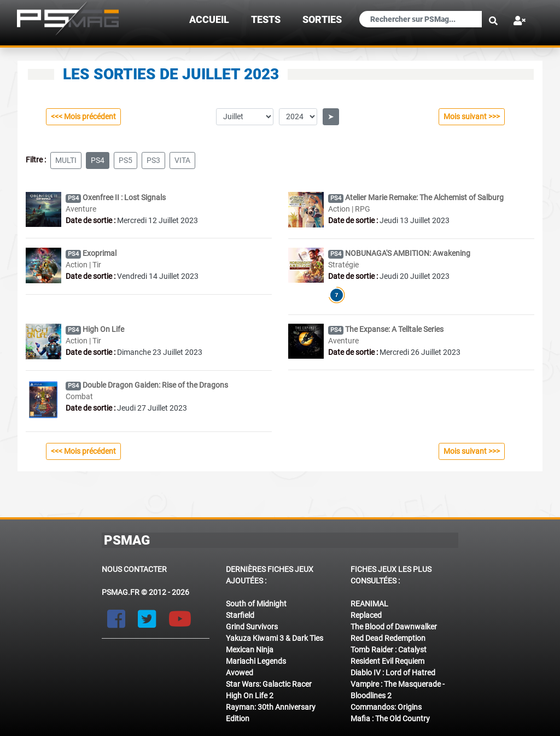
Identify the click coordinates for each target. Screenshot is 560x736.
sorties (322, 20)
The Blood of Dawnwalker (394, 627)
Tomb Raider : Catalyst (389, 650)
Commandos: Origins (386, 707)
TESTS (266, 20)
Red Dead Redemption (388, 638)
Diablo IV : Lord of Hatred (393, 673)
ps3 (153, 160)
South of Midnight (256, 604)
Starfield (240, 615)
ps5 (126, 160)
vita (182, 160)
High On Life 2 (250, 696)
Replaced (366, 615)
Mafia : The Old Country (390, 719)
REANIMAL (369, 604)
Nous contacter (134, 569)
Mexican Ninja (250, 650)
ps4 (98, 160)
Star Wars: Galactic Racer (269, 684)
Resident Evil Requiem (387, 661)
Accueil (209, 20)
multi (66, 160)
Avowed (240, 673)
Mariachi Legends (256, 661)
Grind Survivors (252, 627)
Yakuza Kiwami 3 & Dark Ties (275, 638)
